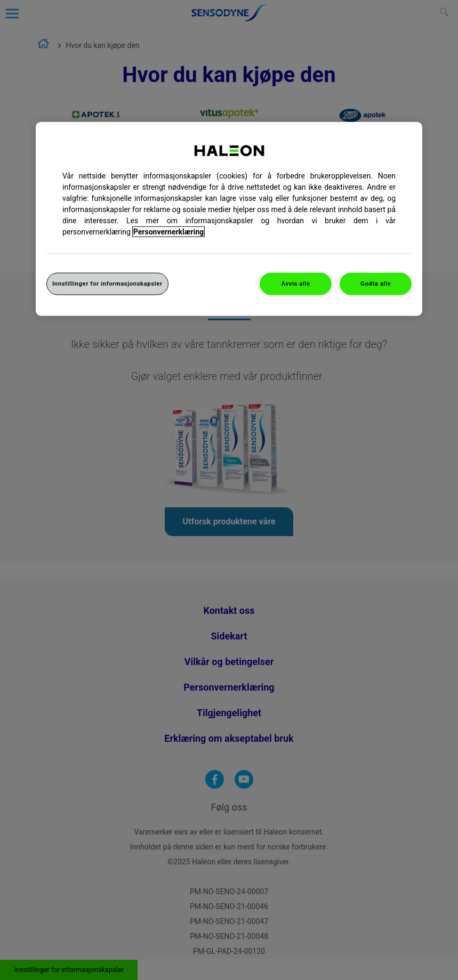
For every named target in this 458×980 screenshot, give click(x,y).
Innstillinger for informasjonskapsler (107, 284)
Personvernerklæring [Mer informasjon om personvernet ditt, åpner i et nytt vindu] (168, 232)
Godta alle (376, 284)
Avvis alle (296, 284)
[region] (229, 219)
